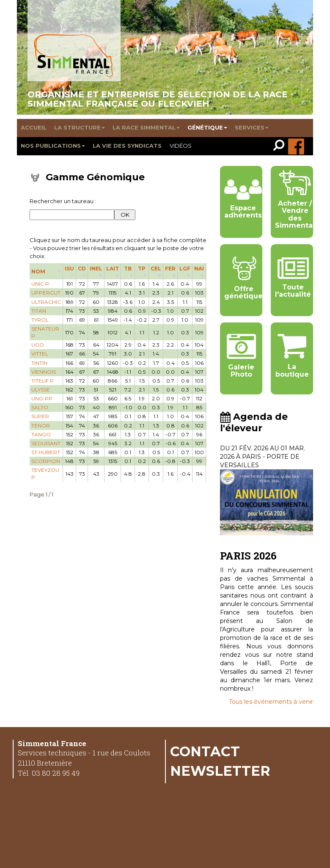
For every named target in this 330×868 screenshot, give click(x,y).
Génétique (207, 127)
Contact (205, 751)
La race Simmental (146, 127)
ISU (69, 269)
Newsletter (220, 771)
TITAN (39, 311)
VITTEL (40, 354)
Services (252, 127)
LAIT (113, 269)
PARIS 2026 (248, 556)
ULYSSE (41, 390)
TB (128, 269)
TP (142, 269)
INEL (96, 269)
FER (170, 269)
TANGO (41, 434)
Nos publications (53, 146)
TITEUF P (43, 381)
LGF (185, 269)
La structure (80, 127)
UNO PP (42, 398)
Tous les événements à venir (271, 702)
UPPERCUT (46, 293)
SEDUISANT (46, 443)
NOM (38, 271)
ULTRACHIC (46, 302)
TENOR (41, 426)
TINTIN (39, 363)
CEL (156, 269)
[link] (281, 146)
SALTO (40, 407)
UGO (38, 345)
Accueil (34, 127)
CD (82, 269)
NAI (199, 269)
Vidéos (181, 146)
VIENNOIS (44, 372)
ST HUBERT (46, 452)
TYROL (40, 320)
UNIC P (40, 284)
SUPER (40, 416)
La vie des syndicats (127, 146)
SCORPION (46, 461)
